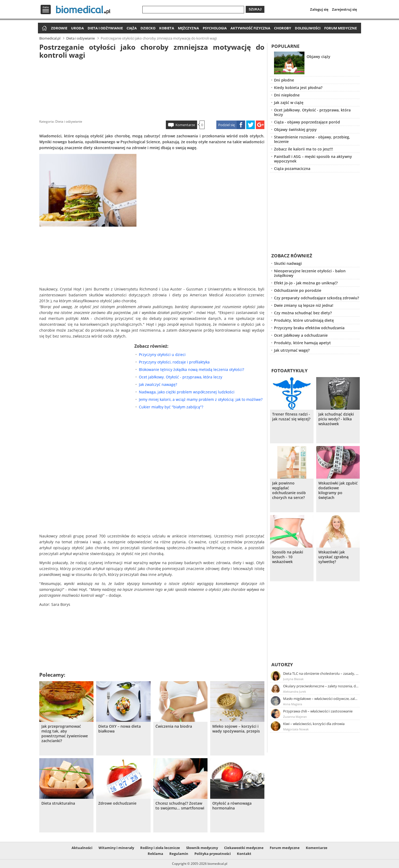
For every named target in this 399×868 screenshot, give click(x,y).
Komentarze (185, 125)
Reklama (155, 854)
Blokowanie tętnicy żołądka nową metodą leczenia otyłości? (191, 369)
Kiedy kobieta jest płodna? (298, 88)
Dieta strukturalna (58, 803)
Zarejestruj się (345, 9)
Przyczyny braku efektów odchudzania (309, 328)
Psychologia (215, 28)
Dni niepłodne (287, 95)
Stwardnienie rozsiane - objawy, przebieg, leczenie (312, 139)
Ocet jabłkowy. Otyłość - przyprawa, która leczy (181, 377)
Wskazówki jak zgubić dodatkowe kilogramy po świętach (338, 490)
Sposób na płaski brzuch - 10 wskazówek (288, 557)
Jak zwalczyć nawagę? (158, 384)
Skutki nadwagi (288, 263)
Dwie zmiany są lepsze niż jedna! (304, 305)
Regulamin (179, 854)
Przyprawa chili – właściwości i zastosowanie (318, 711)
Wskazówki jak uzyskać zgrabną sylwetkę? (333, 557)
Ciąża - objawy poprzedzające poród (307, 122)
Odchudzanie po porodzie (298, 290)
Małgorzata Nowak (296, 729)
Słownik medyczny (202, 848)
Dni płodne (284, 80)
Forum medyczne (341, 28)
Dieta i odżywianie (105, 28)
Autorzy (282, 664)
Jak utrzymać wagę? (292, 350)
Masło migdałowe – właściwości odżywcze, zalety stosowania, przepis (321, 699)
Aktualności (82, 848)
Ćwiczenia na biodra (174, 726)
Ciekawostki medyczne (244, 848)
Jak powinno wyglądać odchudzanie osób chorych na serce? (289, 490)
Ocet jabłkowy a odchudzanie (301, 335)
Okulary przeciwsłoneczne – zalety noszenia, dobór (321, 686)
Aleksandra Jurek (295, 691)
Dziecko (148, 28)
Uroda (77, 28)
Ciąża (132, 28)
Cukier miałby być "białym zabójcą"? (171, 407)
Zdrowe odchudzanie (117, 803)
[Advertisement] (152, 88)
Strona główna (44, 28)
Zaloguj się (319, 9)
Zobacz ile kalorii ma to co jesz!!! (304, 149)
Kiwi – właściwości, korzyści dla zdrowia (314, 724)
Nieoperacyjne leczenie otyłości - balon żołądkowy (310, 273)
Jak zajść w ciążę (289, 102)
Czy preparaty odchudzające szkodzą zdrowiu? (316, 298)
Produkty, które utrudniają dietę (304, 320)
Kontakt (244, 854)
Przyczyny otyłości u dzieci (162, 354)
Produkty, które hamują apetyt (302, 343)
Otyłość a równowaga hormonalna (232, 806)
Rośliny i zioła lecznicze (160, 848)
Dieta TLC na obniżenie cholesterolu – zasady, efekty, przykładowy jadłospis (321, 673)
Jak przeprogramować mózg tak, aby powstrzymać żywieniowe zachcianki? (65, 734)
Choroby (283, 28)
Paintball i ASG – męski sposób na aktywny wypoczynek (313, 159)
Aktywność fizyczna (250, 28)
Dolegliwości (308, 28)
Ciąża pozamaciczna (292, 168)
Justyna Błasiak (293, 679)
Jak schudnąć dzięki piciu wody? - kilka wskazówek (336, 419)
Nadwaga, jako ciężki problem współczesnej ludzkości (187, 392)
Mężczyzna (188, 28)
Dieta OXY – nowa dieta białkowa (120, 729)
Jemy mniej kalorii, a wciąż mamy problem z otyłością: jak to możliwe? (201, 399)
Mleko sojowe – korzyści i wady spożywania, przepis (236, 729)
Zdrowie (59, 28)
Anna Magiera (293, 704)
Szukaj (255, 9)
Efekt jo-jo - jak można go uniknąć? (306, 283)
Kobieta (167, 28)
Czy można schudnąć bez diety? (303, 313)
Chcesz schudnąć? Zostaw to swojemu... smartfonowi (180, 806)
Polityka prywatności (213, 854)
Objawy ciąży (318, 57)
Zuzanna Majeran (295, 717)
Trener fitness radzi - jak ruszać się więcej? (291, 417)
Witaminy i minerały (116, 848)
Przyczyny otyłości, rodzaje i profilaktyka (174, 362)
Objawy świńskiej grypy (295, 129)
